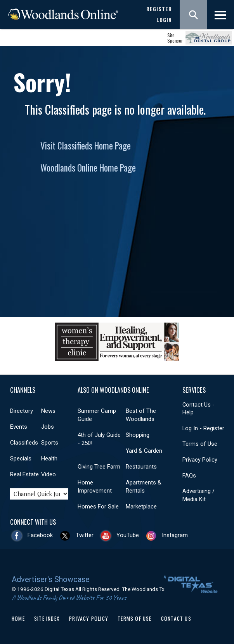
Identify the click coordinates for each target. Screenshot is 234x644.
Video (49, 474)
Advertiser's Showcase (51, 579)
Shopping (138, 435)
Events (19, 427)
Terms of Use (200, 444)
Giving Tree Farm (99, 467)
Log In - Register (203, 428)
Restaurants (141, 467)
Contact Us (176, 618)
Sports (50, 443)
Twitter (85, 535)
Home (18, 618)
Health (49, 459)
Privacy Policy (200, 460)
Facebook (40, 535)
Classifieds (24, 443)
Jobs (48, 427)
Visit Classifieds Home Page (86, 146)
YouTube (128, 535)
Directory (22, 411)
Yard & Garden (144, 451)
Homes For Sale (98, 507)
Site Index (47, 618)
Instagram (175, 535)
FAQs (189, 476)
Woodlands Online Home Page (88, 168)
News (48, 411)
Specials (21, 459)
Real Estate (24, 474)
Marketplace (141, 507)
